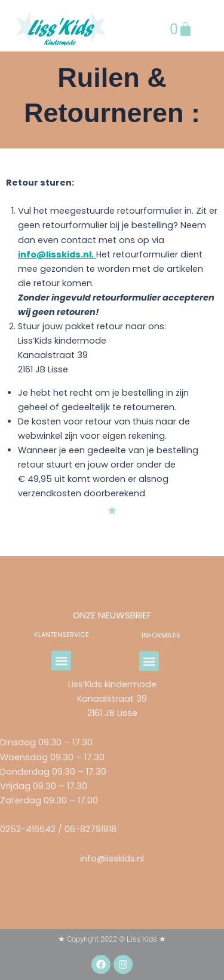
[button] (61, 661)
